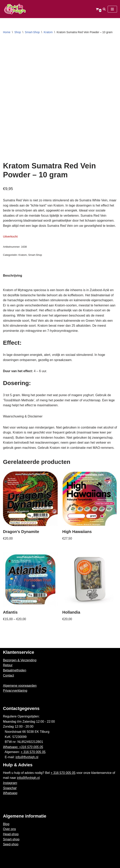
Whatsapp (10, 793)
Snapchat (10, 788)
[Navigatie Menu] (112, 9)
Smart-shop (11, 839)
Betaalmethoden (15, 670)
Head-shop (11, 834)
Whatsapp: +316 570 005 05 (23, 747)
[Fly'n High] (15, 9)
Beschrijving (13, 276)
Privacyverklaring (15, 691)
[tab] (13, 276)
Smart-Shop (32, 32)
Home (7, 32)
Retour (8, 665)
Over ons (9, 829)
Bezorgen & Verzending (20, 660)
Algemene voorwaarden (20, 686)
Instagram (10, 783)
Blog (6, 824)
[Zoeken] (104, 9)
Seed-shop (11, 844)
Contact (8, 675)
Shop (18, 32)
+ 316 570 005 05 (33, 752)
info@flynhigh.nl (27, 757)
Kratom (48, 32)
